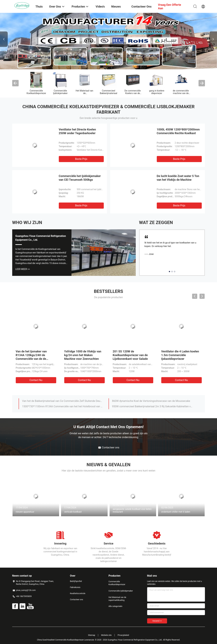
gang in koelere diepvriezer (157, 92)
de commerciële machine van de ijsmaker (181, 93)
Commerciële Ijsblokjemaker (60, 92)
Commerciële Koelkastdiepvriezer (36, 92)
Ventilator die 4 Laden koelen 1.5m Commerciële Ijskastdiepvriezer (180, 355)
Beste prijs (81, 159)
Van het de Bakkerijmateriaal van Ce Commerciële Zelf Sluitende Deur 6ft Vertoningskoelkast (62, 401)
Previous (4, 39)
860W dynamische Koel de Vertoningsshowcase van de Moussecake (151, 401)
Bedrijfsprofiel (76, 581)
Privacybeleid (123, 635)
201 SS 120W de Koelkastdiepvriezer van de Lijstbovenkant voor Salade (130, 355)
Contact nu (36, 380)
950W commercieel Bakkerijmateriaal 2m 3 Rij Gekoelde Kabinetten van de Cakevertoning (152, 406)
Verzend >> (157, 621)
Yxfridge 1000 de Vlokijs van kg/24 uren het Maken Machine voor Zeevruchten (83, 355)
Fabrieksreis (75, 587)
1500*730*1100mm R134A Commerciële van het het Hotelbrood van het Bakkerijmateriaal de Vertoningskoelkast (62, 406)
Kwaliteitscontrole (78, 593)
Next (213, 39)
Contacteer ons (77, 600)
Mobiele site (106, 635)
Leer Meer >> (23, 269)
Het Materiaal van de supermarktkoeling (84, 93)
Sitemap (92, 635)
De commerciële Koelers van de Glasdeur (133, 93)
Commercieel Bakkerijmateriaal (109, 92)
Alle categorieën (115, 606)
